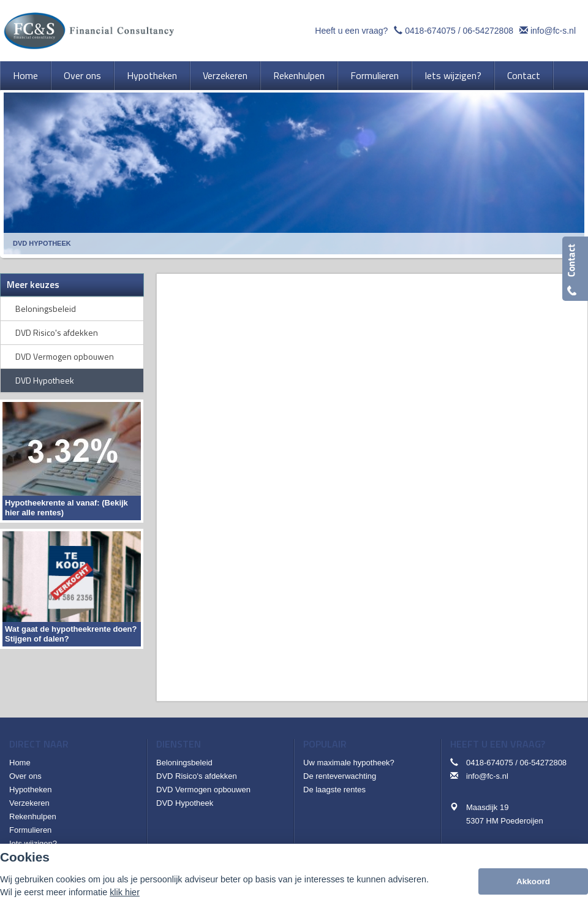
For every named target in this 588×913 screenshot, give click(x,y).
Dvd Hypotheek (42, 243)
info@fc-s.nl (553, 31)
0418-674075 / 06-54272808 (459, 31)
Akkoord (533, 881)
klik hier (125, 892)
